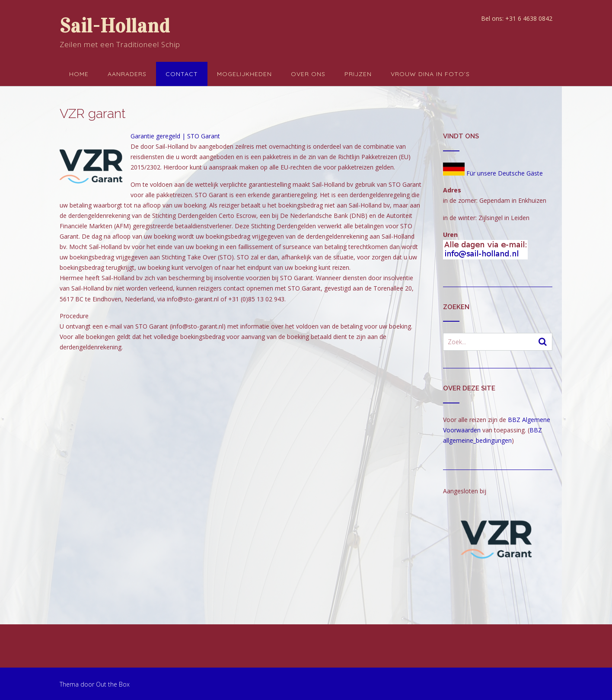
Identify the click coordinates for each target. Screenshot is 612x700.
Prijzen (358, 74)
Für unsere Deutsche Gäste (493, 173)
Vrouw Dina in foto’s (430, 74)
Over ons (308, 74)
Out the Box (113, 684)
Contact (182, 74)
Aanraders (127, 74)
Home (79, 74)
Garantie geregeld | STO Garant (175, 136)
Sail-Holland (115, 26)
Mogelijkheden (244, 74)
